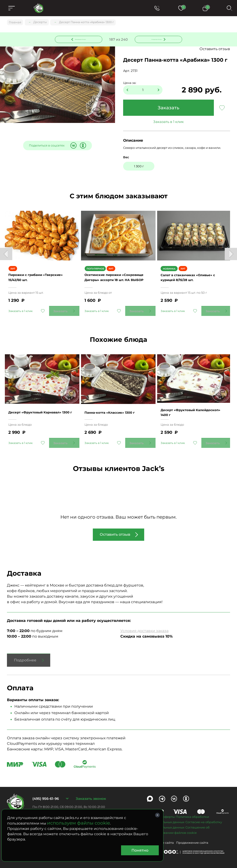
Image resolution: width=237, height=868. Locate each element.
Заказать (168, 108)
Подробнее (25, 653)
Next (231, 252)
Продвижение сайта (192, 835)
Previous (6, 252)
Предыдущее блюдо (81, 39)
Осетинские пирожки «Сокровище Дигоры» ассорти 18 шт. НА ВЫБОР (117, 274)
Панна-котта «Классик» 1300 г (117, 405)
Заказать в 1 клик (168, 122)
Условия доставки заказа (144, 624)
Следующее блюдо (156, 39)
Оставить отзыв (215, 50)
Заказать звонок (91, 791)
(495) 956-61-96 (46, 791)
